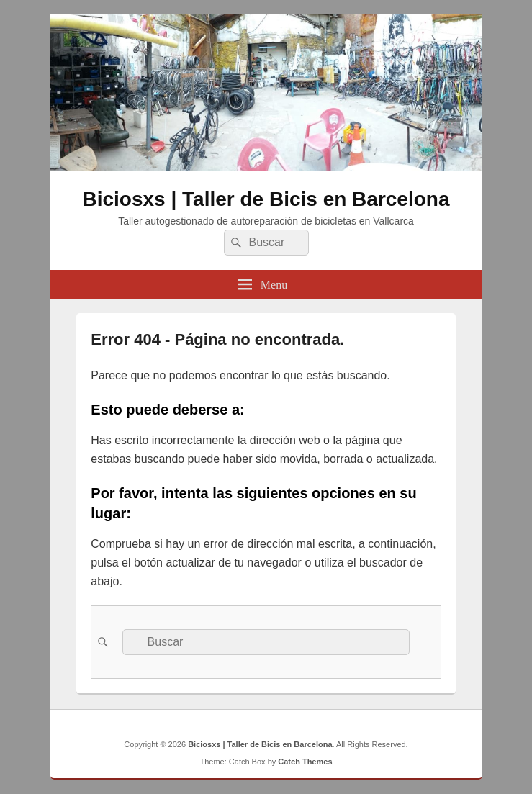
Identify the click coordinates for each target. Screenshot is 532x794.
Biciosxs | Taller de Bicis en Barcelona (266, 199)
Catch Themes (305, 762)
